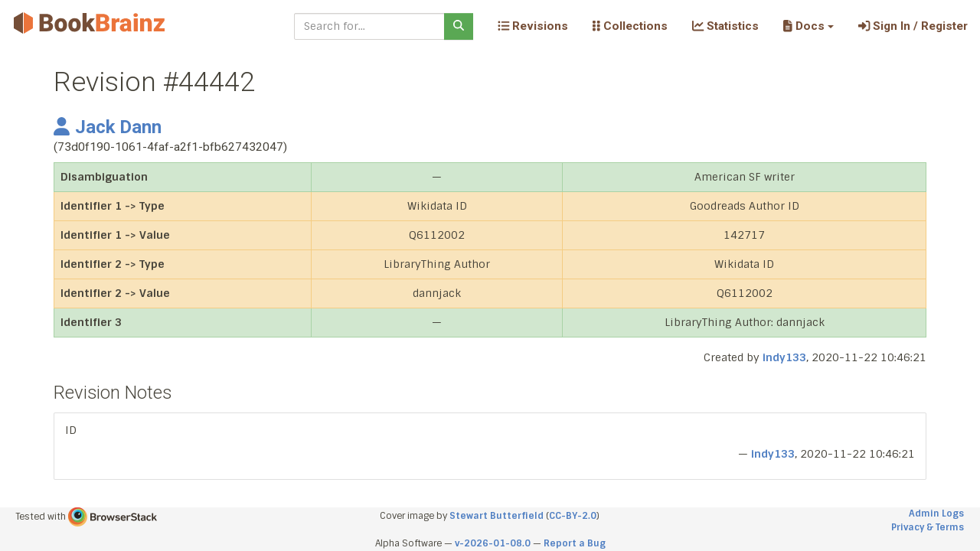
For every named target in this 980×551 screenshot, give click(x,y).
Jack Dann (108, 127)
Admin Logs (936, 514)
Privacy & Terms (928, 527)
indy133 (784, 357)
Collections (630, 26)
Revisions (533, 26)
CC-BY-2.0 (573, 516)
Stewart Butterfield (497, 516)
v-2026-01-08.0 (493, 543)
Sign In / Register (913, 26)
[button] (808, 26)
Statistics (725, 26)
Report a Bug (575, 543)
